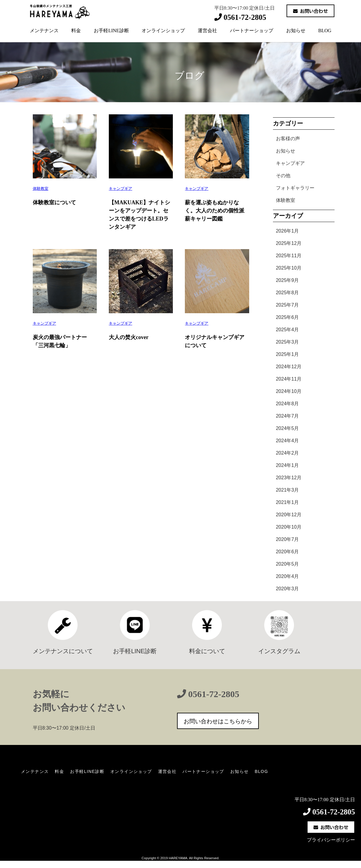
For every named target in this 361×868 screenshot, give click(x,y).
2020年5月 (288, 564)
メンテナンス (44, 31)
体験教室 (41, 188)
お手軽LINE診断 (111, 31)
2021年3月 (288, 490)
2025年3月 (288, 342)
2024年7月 (288, 416)
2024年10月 (289, 391)
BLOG (325, 31)
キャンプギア (121, 188)
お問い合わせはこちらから (218, 721)
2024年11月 (289, 379)
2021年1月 (288, 502)
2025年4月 (288, 330)
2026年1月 (288, 231)
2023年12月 (289, 478)
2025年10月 (289, 268)
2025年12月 (289, 243)
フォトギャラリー (295, 188)
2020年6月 (288, 552)
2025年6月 (288, 317)
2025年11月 (289, 256)
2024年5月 (288, 428)
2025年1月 (288, 354)
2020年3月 (288, 589)
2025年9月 (288, 280)
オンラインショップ (163, 31)
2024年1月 (288, 465)
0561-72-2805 (214, 694)
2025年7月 (288, 305)
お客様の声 (288, 139)
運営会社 (207, 31)
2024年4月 (288, 441)
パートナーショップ (252, 31)
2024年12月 (289, 367)
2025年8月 (288, 293)
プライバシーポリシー (331, 840)
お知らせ (296, 31)
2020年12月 (289, 515)
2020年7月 (288, 539)
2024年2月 (288, 453)
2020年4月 (288, 576)
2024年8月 (288, 404)
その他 (283, 176)
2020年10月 (289, 527)
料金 (76, 31)
